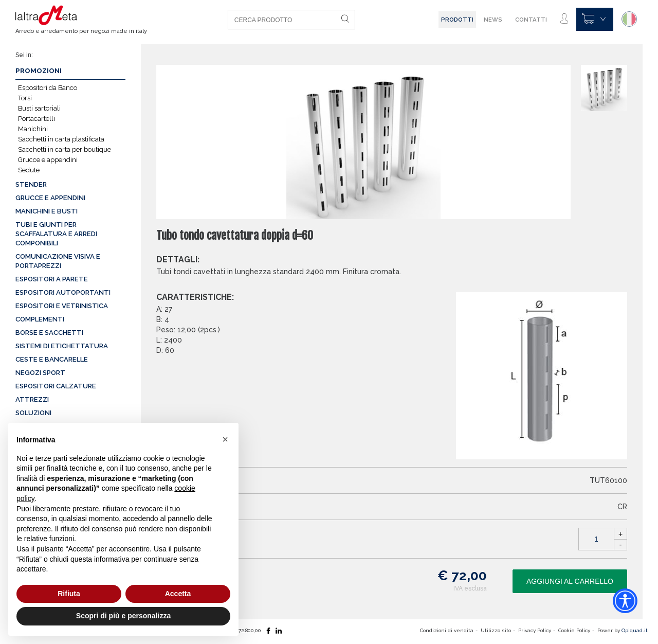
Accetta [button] (178, 594)
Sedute (29, 170)
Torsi (25, 98)
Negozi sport (40, 373)
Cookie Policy (574, 630)
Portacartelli (36, 119)
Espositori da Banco (48, 88)
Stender (31, 184)
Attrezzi (32, 399)
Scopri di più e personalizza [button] (123, 616)
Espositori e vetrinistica (62, 306)
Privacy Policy (535, 630)
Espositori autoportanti (63, 292)
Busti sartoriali (39, 108)
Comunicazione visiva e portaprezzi (58, 261)
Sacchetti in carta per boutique (65, 149)
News (493, 20)
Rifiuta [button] (69, 594)
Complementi (40, 319)
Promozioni (39, 71)
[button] (225, 439)
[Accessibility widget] (625, 601)
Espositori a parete (52, 279)
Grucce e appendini (48, 160)
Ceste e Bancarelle (52, 359)
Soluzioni (33, 413)
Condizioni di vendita (447, 630)
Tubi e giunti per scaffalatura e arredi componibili (56, 234)
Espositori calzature (56, 386)
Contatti (531, 20)
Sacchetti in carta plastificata (61, 139)
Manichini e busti (47, 211)
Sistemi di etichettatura (62, 346)
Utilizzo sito (496, 630)
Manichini (33, 129)
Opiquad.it (635, 630)
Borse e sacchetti (49, 333)
